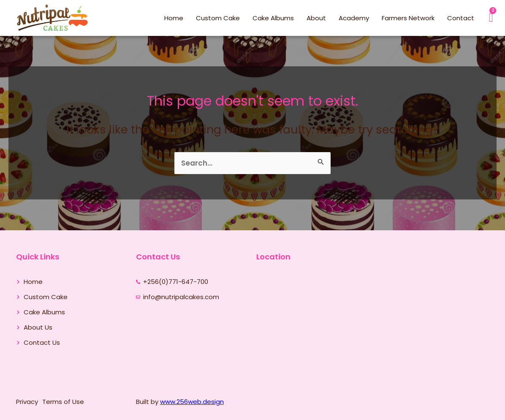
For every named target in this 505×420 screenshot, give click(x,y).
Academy (354, 18)
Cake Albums (273, 18)
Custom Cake (218, 18)
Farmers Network (408, 18)
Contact (461, 18)
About (316, 18)
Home (174, 18)
